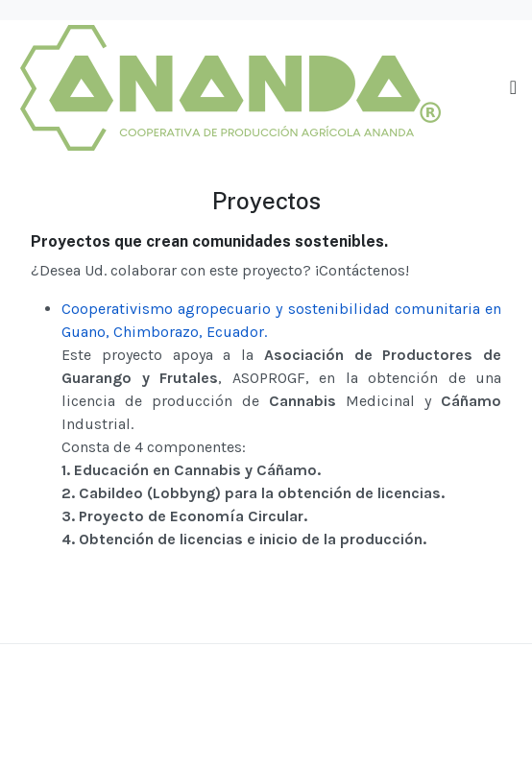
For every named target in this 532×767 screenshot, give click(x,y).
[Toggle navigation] (513, 88)
